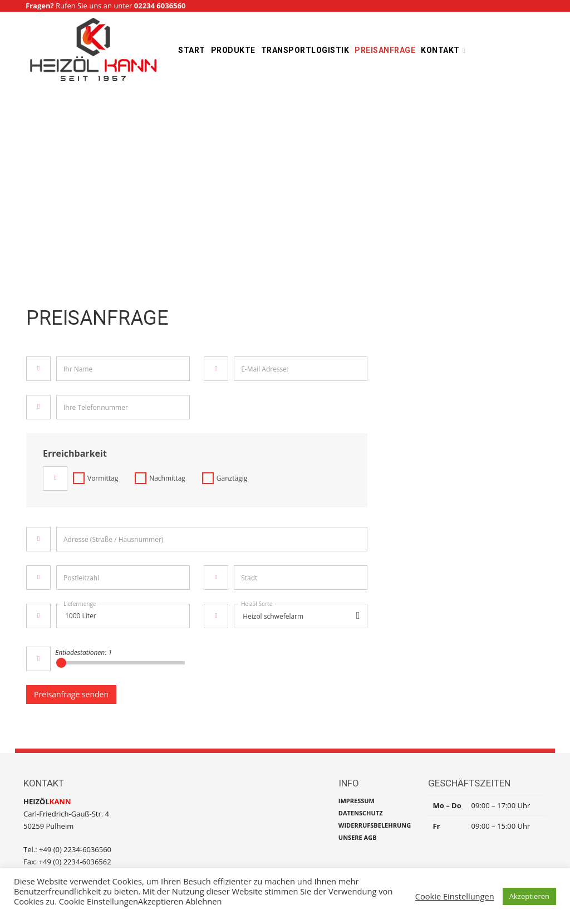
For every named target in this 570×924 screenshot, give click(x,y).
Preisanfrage (385, 50)
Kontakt (440, 50)
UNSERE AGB (358, 837)
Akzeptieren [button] (529, 896)
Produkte (233, 50)
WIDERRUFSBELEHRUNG (375, 825)
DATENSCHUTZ (361, 813)
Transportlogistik (305, 50)
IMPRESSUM (357, 801)
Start (192, 50)
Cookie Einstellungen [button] (455, 896)
